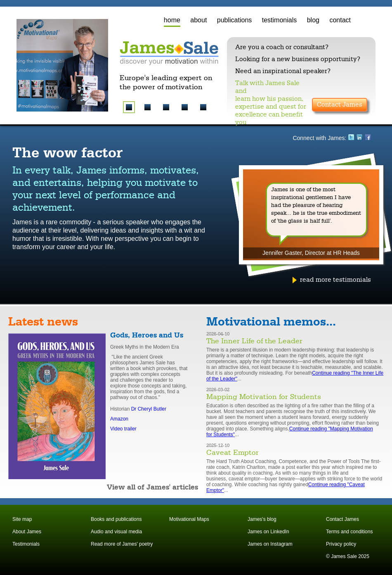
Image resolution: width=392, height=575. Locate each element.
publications (235, 20)
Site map (22, 519)
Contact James (340, 105)
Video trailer (123, 429)
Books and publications (116, 519)
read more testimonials (335, 280)
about (198, 20)
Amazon (119, 419)
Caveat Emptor (233, 453)
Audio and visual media (116, 532)
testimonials (279, 20)
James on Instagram (270, 544)
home (172, 20)
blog (313, 20)
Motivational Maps (189, 519)
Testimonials (26, 544)
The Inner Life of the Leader (254, 341)
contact (340, 20)
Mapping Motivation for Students (264, 397)
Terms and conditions (349, 532)
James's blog (262, 519)
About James (27, 532)
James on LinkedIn (268, 532)
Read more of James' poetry (122, 544)
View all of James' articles (152, 487)
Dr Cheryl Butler (149, 409)
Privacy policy (341, 544)
